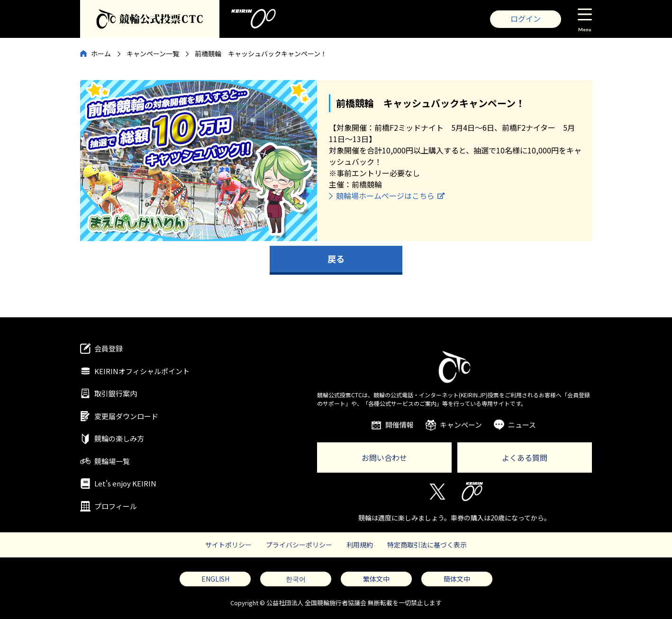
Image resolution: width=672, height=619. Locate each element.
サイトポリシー (228, 545)
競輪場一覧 (112, 461)
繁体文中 (376, 579)
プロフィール (116, 506)
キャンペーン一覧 (153, 54)
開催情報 (400, 425)
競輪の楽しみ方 (119, 438)
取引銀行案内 (116, 393)
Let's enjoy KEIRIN (125, 483)
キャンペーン (461, 425)
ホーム (101, 54)
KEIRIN (472, 492)
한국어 (296, 579)
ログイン (526, 18)
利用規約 (360, 545)
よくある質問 (525, 458)
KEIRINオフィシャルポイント (142, 371)
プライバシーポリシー (299, 545)
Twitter (437, 492)
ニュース (522, 425)
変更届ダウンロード (126, 416)
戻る (336, 259)
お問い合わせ (384, 458)
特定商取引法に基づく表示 (427, 545)
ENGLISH (215, 579)
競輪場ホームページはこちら (385, 196)
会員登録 (109, 348)
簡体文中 (457, 579)
